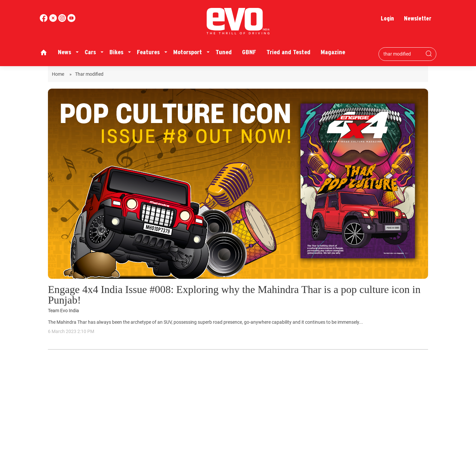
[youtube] (63, 20)
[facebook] (44, 20)
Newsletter (418, 18)
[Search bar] (402, 54)
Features (148, 52)
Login (387, 18)
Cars (90, 52)
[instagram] (71, 20)
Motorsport (188, 52)
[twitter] (54, 20)
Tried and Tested (288, 52)
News (64, 52)
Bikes (116, 52)
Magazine (333, 52)
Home (59, 74)
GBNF (249, 52)
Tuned (224, 52)
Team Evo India (63, 311)
